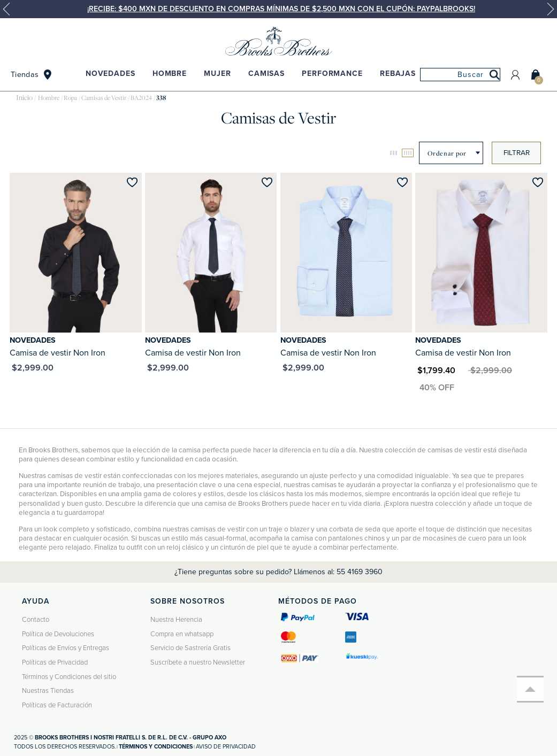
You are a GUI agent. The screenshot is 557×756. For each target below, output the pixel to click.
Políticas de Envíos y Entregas (66, 648)
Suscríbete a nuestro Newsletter (198, 662)
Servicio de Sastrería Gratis (190, 648)
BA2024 (141, 98)
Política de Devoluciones (58, 634)
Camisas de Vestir (104, 98)
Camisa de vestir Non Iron (58, 353)
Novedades (110, 74)
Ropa (70, 98)
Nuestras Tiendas (48, 691)
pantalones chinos (356, 538)
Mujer (217, 74)
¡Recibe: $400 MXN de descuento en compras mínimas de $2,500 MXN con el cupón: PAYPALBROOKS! (281, 9)
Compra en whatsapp (182, 634)
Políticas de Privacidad (55, 662)
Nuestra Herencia (176, 620)
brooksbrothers (24, 98)
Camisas (266, 74)
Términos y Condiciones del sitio (69, 677)
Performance (332, 74)
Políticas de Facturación (57, 705)
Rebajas (398, 74)
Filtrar (517, 153)
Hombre (170, 74)
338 (161, 98)
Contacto (36, 620)
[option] (278, 9)
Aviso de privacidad (226, 747)
